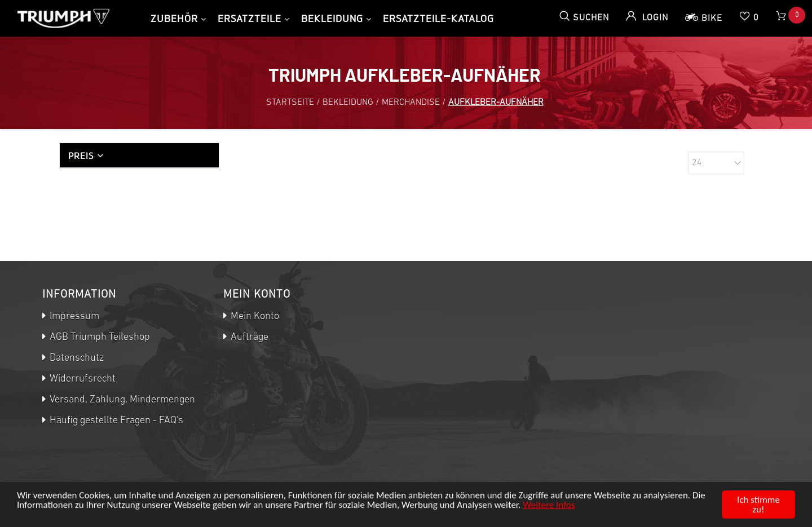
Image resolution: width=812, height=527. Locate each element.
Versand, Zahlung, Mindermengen (121, 400)
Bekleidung (332, 18)
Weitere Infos (549, 507)
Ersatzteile (250, 18)
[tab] (139, 155)
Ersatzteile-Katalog (438, 18)
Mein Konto (254, 316)
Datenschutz (76, 358)
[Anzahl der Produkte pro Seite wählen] (716, 163)
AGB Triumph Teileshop (99, 337)
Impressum (73, 316)
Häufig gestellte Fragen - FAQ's (115, 421)
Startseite (290, 103)
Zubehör (174, 18)
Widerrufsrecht (81, 379)
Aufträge (248, 337)
